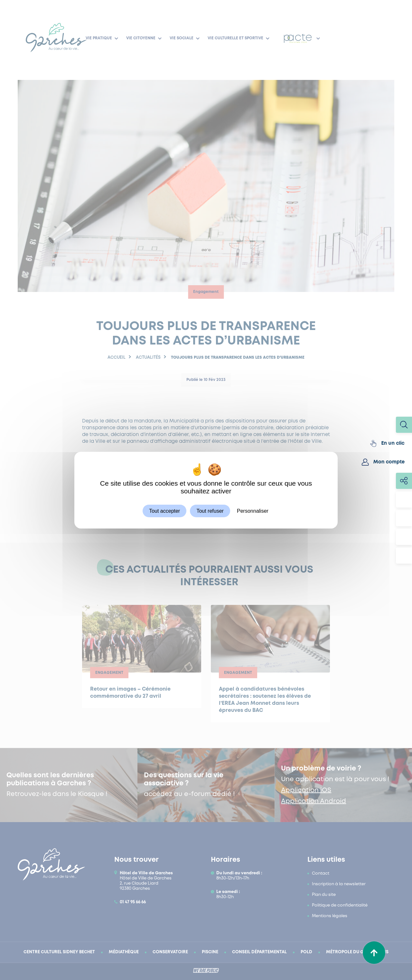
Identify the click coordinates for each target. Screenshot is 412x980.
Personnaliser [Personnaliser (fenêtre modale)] (253, 511)
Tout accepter (164, 511)
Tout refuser (210, 511)
